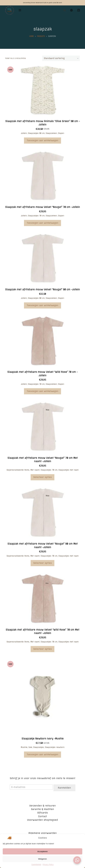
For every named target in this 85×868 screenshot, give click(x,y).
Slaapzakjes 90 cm (36, 133)
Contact (42, 816)
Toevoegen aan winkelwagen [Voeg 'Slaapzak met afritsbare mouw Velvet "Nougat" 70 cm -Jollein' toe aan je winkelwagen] (42, 223)
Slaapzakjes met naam (68, 470)
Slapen (61, 133)
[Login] (71, 10)
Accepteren (43, 860)
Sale (30, 747)
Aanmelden (64, 788)
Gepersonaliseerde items (18, 470)
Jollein (24, 133)
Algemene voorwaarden (43, 833)
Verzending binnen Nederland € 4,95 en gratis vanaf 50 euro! (42, 3)
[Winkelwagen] (79, 10)
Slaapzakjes (39, 747)
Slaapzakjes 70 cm (36, 216)
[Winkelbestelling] (61, 58)
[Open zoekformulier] (65, 10)
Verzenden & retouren (42, 806)
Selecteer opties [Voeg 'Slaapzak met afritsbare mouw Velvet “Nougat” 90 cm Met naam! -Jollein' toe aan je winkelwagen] (42, 563)
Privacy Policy (43, 837)
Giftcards (42, 813)
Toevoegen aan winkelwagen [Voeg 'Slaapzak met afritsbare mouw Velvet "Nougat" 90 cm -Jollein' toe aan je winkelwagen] (42, 305)
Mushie (24, 747)
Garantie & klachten (42, 809)
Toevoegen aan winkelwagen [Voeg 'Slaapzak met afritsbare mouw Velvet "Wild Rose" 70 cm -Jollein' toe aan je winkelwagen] (42, 391)
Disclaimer (42, 840)
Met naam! (35, 470)
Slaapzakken (51, 133)
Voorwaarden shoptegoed (42, 820)
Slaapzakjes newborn (55, 747)
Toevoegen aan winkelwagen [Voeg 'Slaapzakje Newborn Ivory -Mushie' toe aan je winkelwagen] (42, 754)
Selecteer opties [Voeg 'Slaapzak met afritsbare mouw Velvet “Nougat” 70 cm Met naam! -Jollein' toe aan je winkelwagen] (42, 477)
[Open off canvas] (20, 10)
